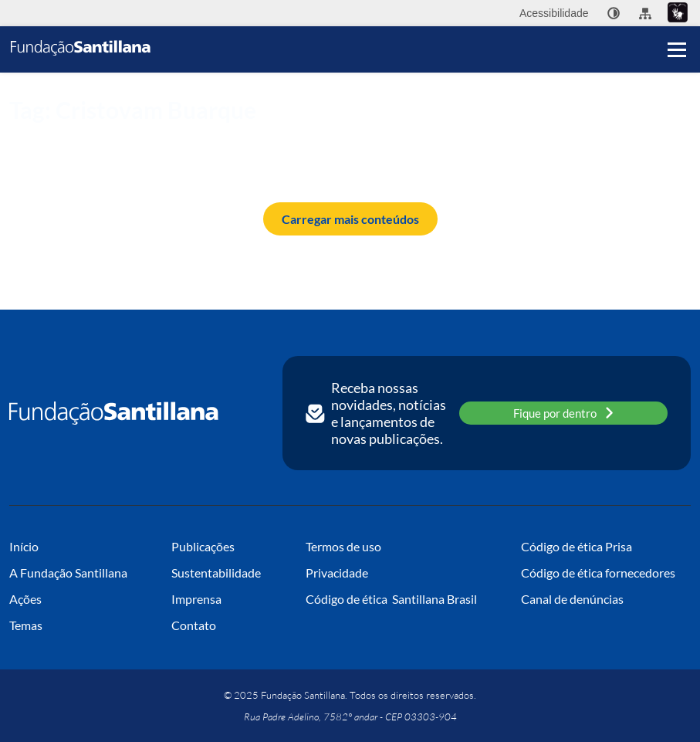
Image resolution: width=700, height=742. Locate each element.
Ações (25, 599)
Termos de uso (343, 546)
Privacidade (337, 573)
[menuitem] (614, 13)
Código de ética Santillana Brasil (391, 599)
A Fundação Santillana (68, 573)
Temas (26, 625)
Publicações (203, 546)
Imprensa (196, 599)
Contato (194, 625)
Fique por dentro (563, 413)
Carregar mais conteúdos (350, 219)
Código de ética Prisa (577, 546)
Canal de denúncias (572, 599)
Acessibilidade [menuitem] (554, 13)
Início (21, 136)
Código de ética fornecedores (598, 573)
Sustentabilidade (216, 573)
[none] (614, 13)
